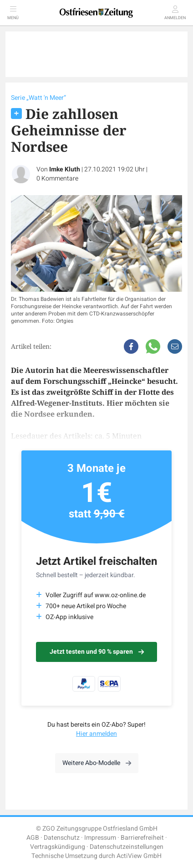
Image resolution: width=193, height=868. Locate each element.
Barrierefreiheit (142, 838)
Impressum (100, 838)
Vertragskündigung (58, 847)
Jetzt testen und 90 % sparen (97, 652)
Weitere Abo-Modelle (97, 763)
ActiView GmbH (139, 856)
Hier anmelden (96, 734)
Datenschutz (62, 838)
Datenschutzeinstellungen (127, 847)
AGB (33, 838)
